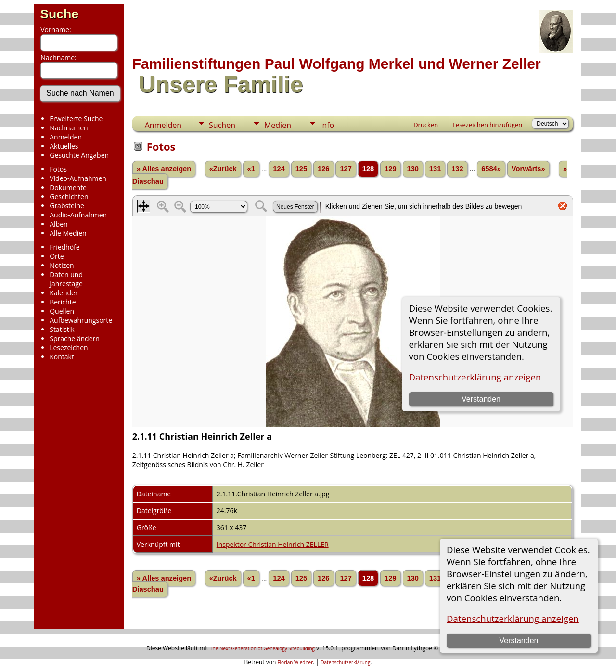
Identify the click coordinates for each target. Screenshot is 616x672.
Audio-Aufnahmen (78, 215)
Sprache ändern (75, 338)
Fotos (58, 169)
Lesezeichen (69, 348)
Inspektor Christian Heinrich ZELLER (273, 544)
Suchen (222, 125)
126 (323, 169)
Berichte (63, 302)
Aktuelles (64, 146)
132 (457, 169)
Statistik (62, 329)
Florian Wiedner (295, 662)
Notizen (62, 265)
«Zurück (223, 169)
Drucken (426, 125)
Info (327, 125)
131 (435, 169)
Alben (58, 224)
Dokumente (68, 187)
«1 (251, 169)
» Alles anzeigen (164, 169)
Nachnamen (69, 128)
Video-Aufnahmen (78, 178)
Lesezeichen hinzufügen (487, 125)
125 (301, 169)
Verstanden (519, 640)
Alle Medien (68, 233)
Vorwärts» (528, 169)
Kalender (64, 293)
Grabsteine (67, 206)
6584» (491, 169)
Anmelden (66, 137)
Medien (278, 125)
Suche (59, 14)
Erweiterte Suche (76, 119)
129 (390, 169)
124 (279, 169)
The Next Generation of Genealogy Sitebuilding (262, 648)
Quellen (62, 311)
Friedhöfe (65, 247)
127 (346, 169)
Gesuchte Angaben (79, 155)
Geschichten (69, 197)
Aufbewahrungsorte (81, 320)
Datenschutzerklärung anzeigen (513, 618)
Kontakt (62, 357)
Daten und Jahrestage (66, 279)
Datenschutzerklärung (345, 662)
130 (413, 169)
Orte (57, 256)
